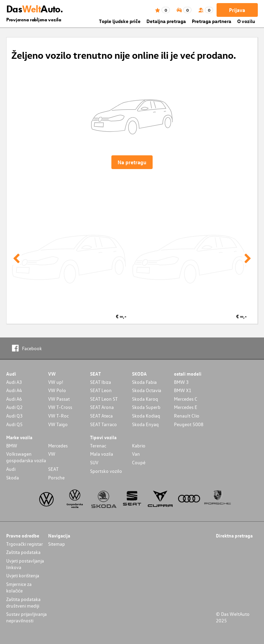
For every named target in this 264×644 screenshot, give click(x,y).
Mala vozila (102, 454)
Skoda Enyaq (145, 424)
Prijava (237, 10)
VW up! (56, 382)
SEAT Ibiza (101, 382)
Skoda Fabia (144, 382)
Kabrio (139, 446)
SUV (94, 462)
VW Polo (57, 390)
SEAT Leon (101, 390)
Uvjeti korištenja (23, 575)
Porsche (56, 478)
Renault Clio (187, 416)
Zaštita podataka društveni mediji (23, 602)
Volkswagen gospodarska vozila (26, 457)
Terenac (98, 446)
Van (136, 454)
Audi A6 (14, 399)
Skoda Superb (146, 407)
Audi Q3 (14, 416)
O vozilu (246, 21)
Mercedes (58, 446)
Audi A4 (14, 390)
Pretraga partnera (212, 21)
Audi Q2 (14, 407)
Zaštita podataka (23, 552)
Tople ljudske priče (120, 21)
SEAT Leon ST (104, 399)
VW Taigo (58, 424)
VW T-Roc (58, 416)
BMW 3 (181, 382)
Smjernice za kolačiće (19, 587)
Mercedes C (186, 399)
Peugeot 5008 (189, 424)
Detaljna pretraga (166, 21)
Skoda (13, 478)
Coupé (139, 462)
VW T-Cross (60, 407)
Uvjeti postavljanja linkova (25, 564)
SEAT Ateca (101, 416)
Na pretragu (132, 162)
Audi (11, 469)
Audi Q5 (14, 424)
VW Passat (59, 399)
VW (52, 454)
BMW (12, 446)
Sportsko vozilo (106, 471)
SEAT (53, 469)
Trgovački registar (25, 544)
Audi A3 (14, 382)
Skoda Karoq (145, 399)
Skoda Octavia (147, 390)
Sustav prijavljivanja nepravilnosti (26, 617)
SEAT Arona (102, 407)
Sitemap (57, 544)
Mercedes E (186, 407)
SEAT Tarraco (103, 424)
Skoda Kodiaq (146, 416)
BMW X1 (183, 390)
